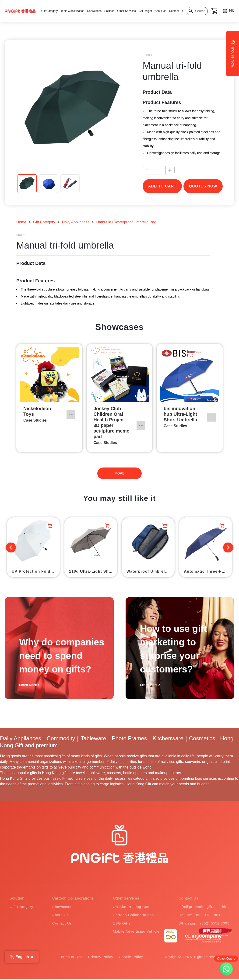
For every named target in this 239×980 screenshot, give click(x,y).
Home (21, 222)
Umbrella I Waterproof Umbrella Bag (126, 222)
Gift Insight (145, 11)
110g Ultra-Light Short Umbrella (93, 571)
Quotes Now (203, 186)
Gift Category (50, 11)
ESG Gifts (120, 923)
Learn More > (29, 685)
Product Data (157, 92)
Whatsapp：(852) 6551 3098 (204, 923)
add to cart (162, 186)
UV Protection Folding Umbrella (36, 571)
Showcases (94, 11)
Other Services (126, 11)
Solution (109, 11)
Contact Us (176, 11)
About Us (160, 11)
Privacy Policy (101, 957)
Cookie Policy (132, 957)
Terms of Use (70, 957)
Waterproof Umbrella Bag (151, 571)
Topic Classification (73, 11)
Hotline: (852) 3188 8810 (200, 915)
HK (232, 11)
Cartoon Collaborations (132, 915)
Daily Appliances (76, 222)
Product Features (162, 102)
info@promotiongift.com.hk (202, 907)
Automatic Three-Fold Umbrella (208, 571)
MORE (119, 473)
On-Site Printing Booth (132, 907)
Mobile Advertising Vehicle (135, 932)
